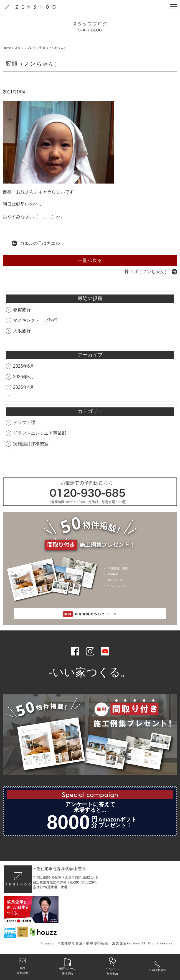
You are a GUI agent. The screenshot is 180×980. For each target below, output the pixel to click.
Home (7, 48)
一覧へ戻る (90, 260)
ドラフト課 (24, 423)
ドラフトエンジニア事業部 (40, 433)
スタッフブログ (25, 48)
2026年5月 (24, 377)
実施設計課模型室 (31, 444)
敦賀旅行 (22, 310)
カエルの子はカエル (40, 243)
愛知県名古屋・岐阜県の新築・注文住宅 (94, 943)
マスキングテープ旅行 (35, 320)
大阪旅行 (22, 331)
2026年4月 (24, 387)
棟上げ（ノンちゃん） (147, 272)
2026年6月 (24, 366)
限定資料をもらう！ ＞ (90, 614)
